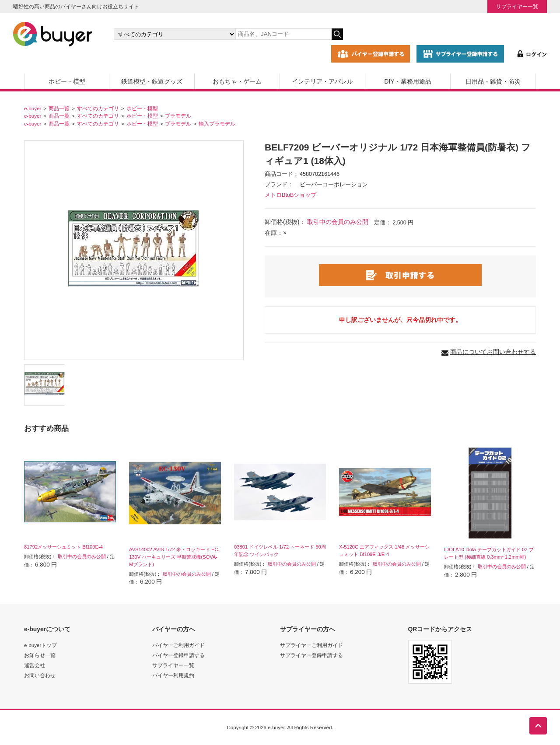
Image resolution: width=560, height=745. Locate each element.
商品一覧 (59, 108)
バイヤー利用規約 (173, 675)
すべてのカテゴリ (98, 108)
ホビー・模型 (67, 81)
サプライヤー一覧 (517, 6)
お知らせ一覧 (40, 655)
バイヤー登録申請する (178, 655)
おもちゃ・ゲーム (237, 81)
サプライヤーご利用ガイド (311, 645)
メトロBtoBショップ (290, 195)
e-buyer (33, 108)
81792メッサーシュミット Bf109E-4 (63, 547)
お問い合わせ (40, 675)
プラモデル (178, 116)
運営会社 (35, 665)
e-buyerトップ (40, 645)
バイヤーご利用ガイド (178, 645)
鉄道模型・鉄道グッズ (152, 81)
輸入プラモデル (217, 124)
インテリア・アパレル (322, 81)
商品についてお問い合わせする (493, 352)
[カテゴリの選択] (175, 34)
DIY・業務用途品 (408, 81)
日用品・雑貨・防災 (493, 81)
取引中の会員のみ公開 (338, 222)
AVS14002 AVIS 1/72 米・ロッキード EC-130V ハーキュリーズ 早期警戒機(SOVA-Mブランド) (174, 557)
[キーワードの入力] (283, 34)
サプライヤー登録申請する (311, 655)
